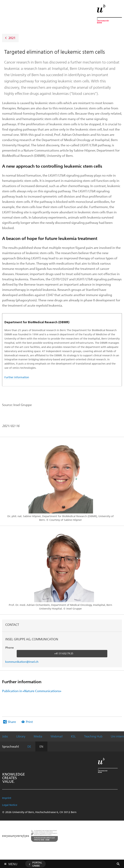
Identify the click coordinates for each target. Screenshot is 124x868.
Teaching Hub (93, 736)
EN (41, 746)
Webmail (57, 736)
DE (29, 746)
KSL (73, 736)
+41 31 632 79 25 (64, 653)
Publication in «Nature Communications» (32, 691)
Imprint (7, 798)
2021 (12, 38)
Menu (13, 863)
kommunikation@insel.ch (22, 662)
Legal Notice (10, 805)
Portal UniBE (37, 864)
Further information (17, 377)
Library (21, 736)
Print (29, 722)
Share (12, 722)
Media (38, 736)
